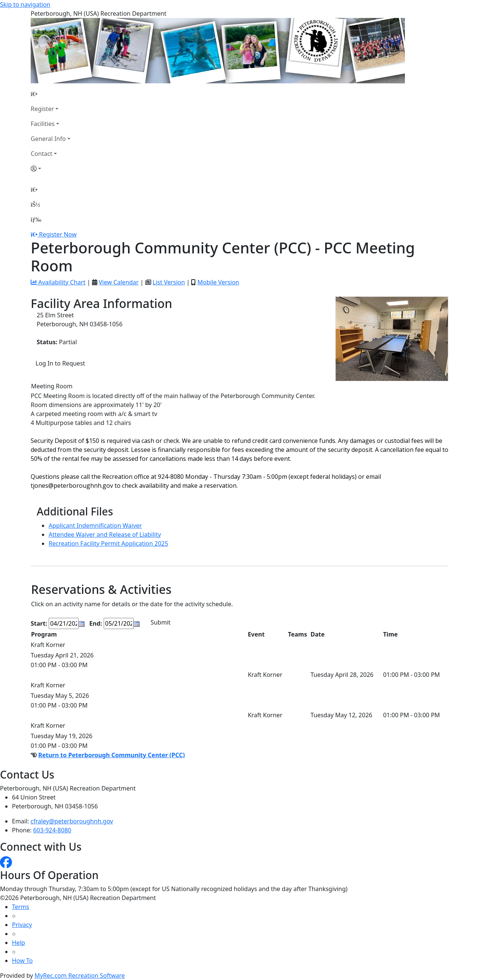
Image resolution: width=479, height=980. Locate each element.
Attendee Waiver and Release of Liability (105, 534)
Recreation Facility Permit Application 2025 (108, 543)
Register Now (58, 234)
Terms (21, 907)
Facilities (43, 124)
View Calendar (119, 282)
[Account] (51, 169)
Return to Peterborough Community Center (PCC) (112, 755)
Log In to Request (60, 363)
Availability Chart (58, 282)
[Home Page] (51, 94)
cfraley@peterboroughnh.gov (72, 821)
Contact (42, 154)
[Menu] (36, 219)
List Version (169, 282)
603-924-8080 (52, 830)
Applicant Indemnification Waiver (95, 526)
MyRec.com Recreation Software (80, 976)
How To (22, 961)
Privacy (22, 925)
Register (42, 109)
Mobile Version (218, 282)
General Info (48, 139)
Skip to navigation (25, 4)
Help (19, 943)
